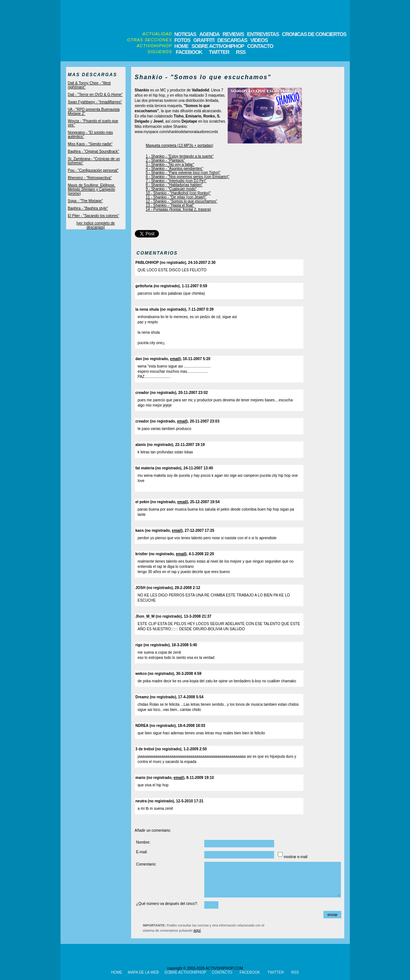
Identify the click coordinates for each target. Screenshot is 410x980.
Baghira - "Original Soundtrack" (94, 151)
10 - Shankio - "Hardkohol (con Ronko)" (178, 193)
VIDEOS (259, 40)
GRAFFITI (204, 40)
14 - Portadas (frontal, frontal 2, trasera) (179, 209)
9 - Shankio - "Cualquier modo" (171, 189)
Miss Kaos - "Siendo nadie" (90, 144)
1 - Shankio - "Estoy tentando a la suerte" (180, 156)
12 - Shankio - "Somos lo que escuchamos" (182, 201)
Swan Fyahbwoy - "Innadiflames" (95, 102)
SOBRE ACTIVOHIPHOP (218, 46)
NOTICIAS (185, 34)
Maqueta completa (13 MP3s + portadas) (180, 145)
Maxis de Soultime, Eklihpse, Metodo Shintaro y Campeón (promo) (92, 189)
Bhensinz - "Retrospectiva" (90, 178)
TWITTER (219, 52)
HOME (181, 46)
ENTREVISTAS (263, 34)
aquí (197, 930)
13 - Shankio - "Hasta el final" (170, 205)
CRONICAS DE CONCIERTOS (314, 34)
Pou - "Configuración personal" (93, 170)
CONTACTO (260, 46)
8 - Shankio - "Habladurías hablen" (174, 185)
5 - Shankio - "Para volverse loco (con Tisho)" (183, 173)
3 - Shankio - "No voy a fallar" (170, 164)
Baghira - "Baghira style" (88, 208)
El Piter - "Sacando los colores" (94, 216)
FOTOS (182, 40)
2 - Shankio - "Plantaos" (166, 160)
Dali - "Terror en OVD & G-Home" (95, 95)
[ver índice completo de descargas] (96, 225)
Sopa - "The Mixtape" (85, 201)
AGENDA (209, 34)
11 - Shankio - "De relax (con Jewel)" (176, 197)
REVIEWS (233, 34)
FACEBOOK (189, 52)
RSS (240, 52)
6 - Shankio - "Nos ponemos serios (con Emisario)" (188, 177)
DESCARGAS (232, 40)
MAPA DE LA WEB (143, 972)
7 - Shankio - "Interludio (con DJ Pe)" (176, 181)
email (175, 359)
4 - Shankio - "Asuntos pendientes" (175, 169)
